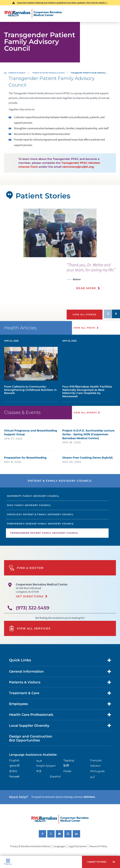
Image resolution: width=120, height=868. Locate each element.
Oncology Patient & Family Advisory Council (40, 523)
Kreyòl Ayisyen (46, 774)
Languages (59, 855)
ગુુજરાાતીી (14, 774)
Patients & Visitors (17, 73)
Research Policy (98, 855)
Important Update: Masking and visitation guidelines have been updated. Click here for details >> (62, 3)
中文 (39, 780)
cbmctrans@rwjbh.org (78, 167)
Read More (86, 288)
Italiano (95, 774)
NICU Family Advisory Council (29, 514)
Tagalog (69, 769)
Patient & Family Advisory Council (49, 73)
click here (89, 805)
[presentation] (93, 278)
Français (96, 769)
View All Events (86, 421)
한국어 (13, 780)
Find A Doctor (26, 576)
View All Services (30, 637)
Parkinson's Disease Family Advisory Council (40, 532)
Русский (14, 785)
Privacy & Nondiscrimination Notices (30, 855)
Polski (67, 780)
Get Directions (30, 605)
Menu (8, 862)
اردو (93, 785)
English (14, 769)
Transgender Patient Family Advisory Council (44, 541)
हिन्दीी (66, 774)
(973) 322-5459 (33, 616)
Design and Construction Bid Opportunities (31, 747)
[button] (101, 862)
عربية (39, 769)
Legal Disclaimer (78, 855)
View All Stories (86, 314)
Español (55, 785)
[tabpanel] (60, 233)
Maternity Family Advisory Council (33, 504)
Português (97, 780)
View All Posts (85, 336)
